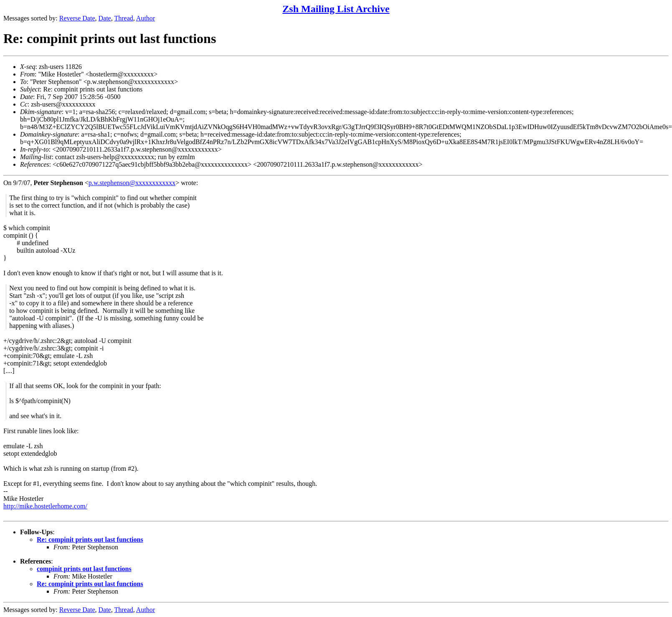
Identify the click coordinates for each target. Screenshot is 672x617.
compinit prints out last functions (84, 569)
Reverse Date (77, 18)
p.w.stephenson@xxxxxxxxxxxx (132, 183)
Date (105, 18)
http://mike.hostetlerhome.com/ (45, 506)
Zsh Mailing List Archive (336, 9)
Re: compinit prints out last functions (90, 540)
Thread (123, 18)
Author (146, 18)
